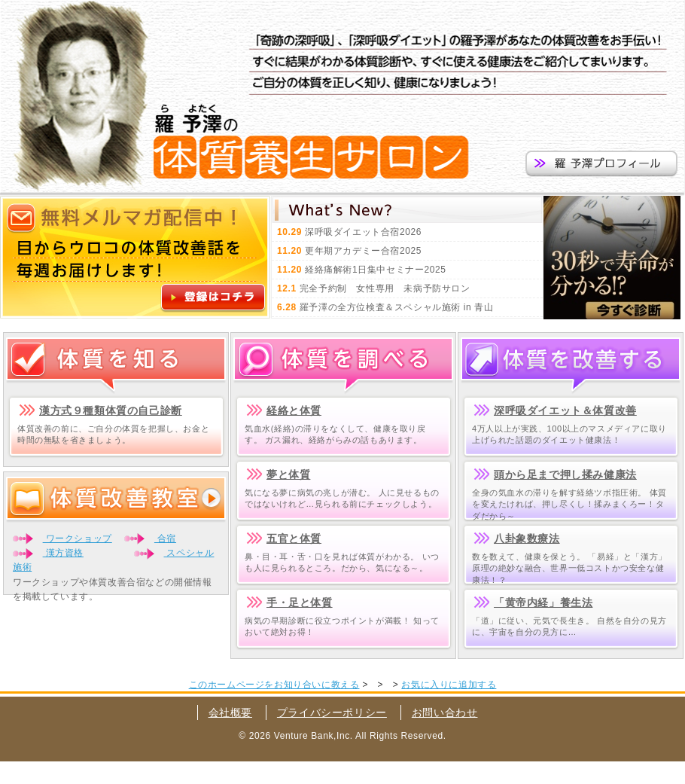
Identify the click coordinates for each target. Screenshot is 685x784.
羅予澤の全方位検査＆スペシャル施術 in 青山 (397, 307)
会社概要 (230, 712)
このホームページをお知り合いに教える (274, 685)
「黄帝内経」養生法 (543, 602)
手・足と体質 (300, 602)
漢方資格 (63, 553)
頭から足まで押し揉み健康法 (565, 474)
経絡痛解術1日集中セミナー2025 (376, 270)
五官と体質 (294, 538)
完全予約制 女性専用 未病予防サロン (385, 288)
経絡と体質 (294, 410)
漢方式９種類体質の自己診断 (111, 410)
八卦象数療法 (527, 538)
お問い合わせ (445, 712)
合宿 (165, 538)
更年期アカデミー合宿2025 (363, 251)
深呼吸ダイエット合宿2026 (363, 232)
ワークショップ (78, 538)
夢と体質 (288, 474)
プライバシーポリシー (332, 712)
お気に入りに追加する (449, 685)
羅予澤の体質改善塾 (75, 98)
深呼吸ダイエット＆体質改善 (565, 410)
